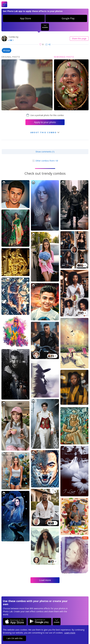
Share (79, 38)
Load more (45, 580)
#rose (7, 50)
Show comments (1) (45, 152)
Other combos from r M (45, 161)
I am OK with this (15, 638)
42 (48, 44)
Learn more (70, 633)
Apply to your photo (45, 122)
